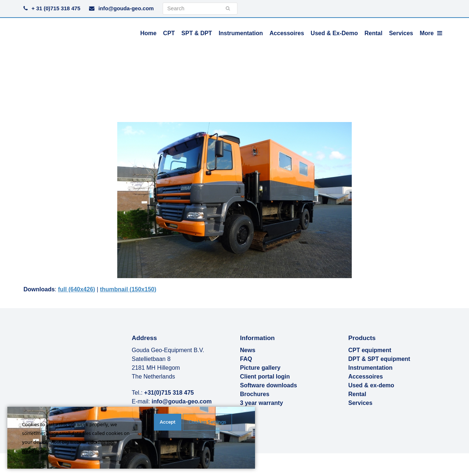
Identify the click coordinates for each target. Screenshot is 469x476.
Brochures (255, 394)
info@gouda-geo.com (126, 8)
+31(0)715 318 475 (169, 393)
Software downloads (269, 385)
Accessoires (366, 377)
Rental (357, 394)
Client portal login (265, 377)
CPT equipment (370, 350)
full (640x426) (76, 289)
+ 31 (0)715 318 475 (56, 8)
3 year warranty (261, 403)
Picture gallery (260, 368)
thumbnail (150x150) (128, 289)
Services (361, 403)
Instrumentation (371, 368)
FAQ (246, 359)
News (248, 350)
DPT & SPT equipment (379, 359)
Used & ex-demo (371, 385)
